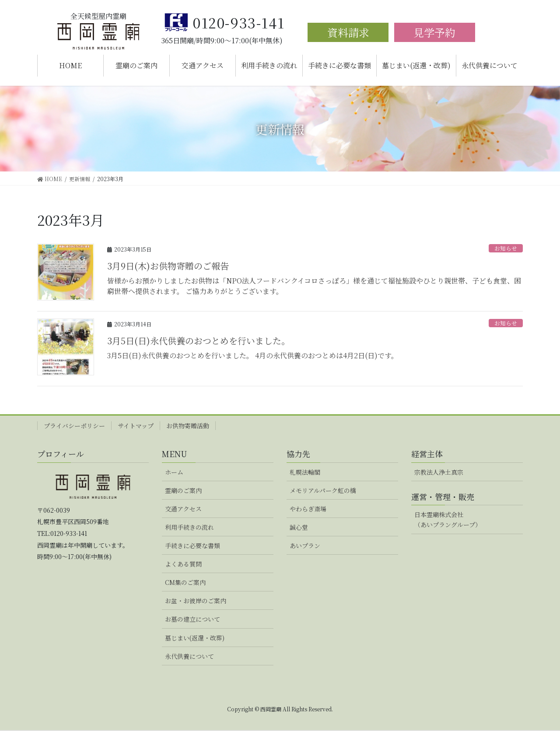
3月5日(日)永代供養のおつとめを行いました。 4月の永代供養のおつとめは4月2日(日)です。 (253, 355)
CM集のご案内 (185, 582)
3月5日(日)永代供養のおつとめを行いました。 (199, 341)
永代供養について (189, 656)
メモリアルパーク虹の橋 (323, 490)
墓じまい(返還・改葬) (195, 638)
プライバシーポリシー (74, 426)
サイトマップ (136, 426)
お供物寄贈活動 (188, 426)
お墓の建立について (192, 619)
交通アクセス (183, 509)
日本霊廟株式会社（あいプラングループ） (448, 519)
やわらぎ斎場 (308, 509)
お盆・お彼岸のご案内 (196, 601)
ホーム (174, 472)
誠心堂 (299, 527)
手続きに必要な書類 (192, 546)
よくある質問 (183, 564)
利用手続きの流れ (189, 527)
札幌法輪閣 (305, 472)
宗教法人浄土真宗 (439, 472)
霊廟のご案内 (183, 490)
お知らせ (506, 248)
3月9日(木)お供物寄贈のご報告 (168, 266)
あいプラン (305, 546)
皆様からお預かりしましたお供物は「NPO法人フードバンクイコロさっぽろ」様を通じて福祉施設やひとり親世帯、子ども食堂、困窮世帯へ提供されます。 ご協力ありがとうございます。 (314, 286)
